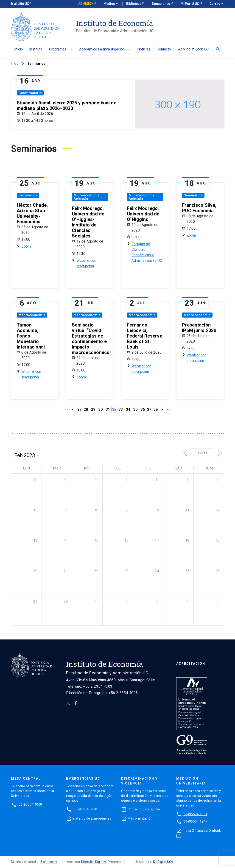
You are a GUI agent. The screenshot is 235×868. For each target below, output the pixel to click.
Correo (217, 4)
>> (168, 409)
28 (86, 409)
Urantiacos (48, 862)
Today (203, 453)
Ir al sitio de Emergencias (92, 818)
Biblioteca (134, 4)
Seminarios (28, 195)
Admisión (86, 4)
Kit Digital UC (162, 862)
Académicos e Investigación (105, 49)
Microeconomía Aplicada (87, 197)
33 (121, 409)
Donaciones (161, 4)
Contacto (164, 49)
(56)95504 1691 (195, 814)
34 (128, 409)
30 (101, 409)
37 (149, 409)
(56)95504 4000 (30, 804)
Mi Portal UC (190, 4)
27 (79, 409)
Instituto (36, 49)
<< (67, 409)
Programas (61, 49)
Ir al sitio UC (20, 4)
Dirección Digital (93, 862)
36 (143, 409)
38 (156, 409)
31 (108, 409)
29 (93, 409)
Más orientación (140, 818)
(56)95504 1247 (195, 821)
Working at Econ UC (193, 49)
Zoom (26, 246)
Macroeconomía (32, 315)
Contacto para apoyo (144, 809)
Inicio (19, 49)
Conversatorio (30, 93)
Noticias (144, 49)
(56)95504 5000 (85, 809)
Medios (111, 4)
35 (135, 409)
